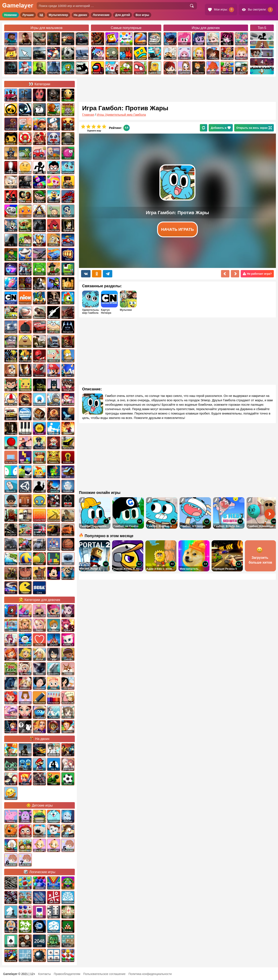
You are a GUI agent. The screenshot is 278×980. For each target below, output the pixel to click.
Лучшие (28, 15)
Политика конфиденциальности (150, 974)
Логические (101, 15)
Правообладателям (67, 974)
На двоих (80, 15)
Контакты (44, 974)
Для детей (123, 15)
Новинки (10, 15)
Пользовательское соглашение (104, 974)
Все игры (142, 15)
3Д (41, 15)
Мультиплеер (58, 15)
